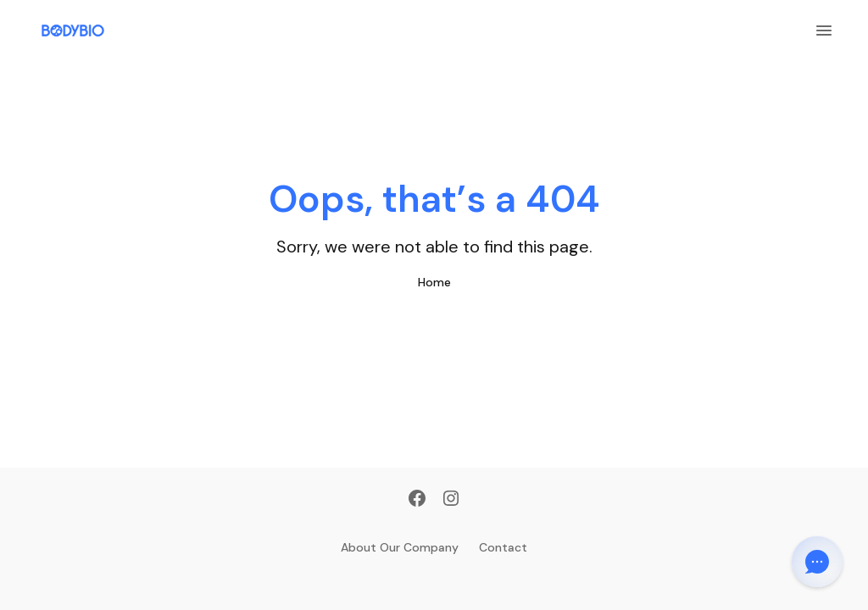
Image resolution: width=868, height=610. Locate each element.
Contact (503, 547)
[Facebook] (417, 500)
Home (434, 282)
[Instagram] (451, 500)
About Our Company (400, 547)
